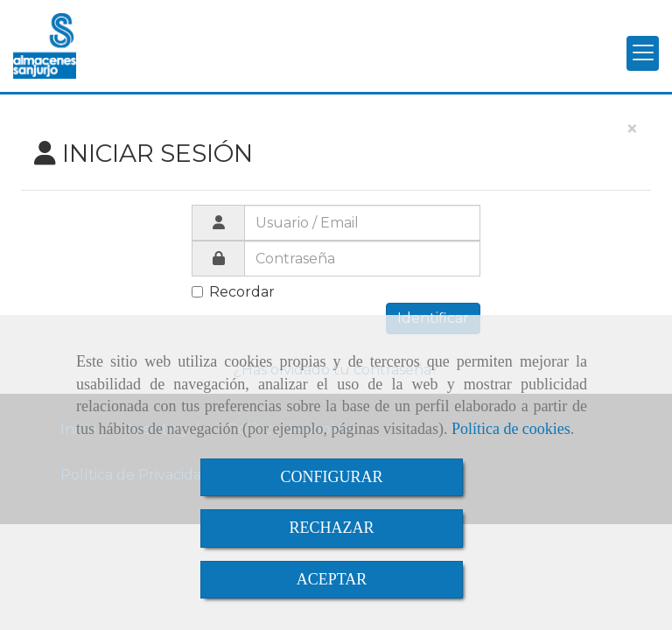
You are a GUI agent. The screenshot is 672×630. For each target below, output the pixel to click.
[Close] (632, 129)
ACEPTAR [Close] (332, 579)
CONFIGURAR (331, 477)
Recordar (233, 292)
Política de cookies (511, 429)
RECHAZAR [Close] (331, 528)
